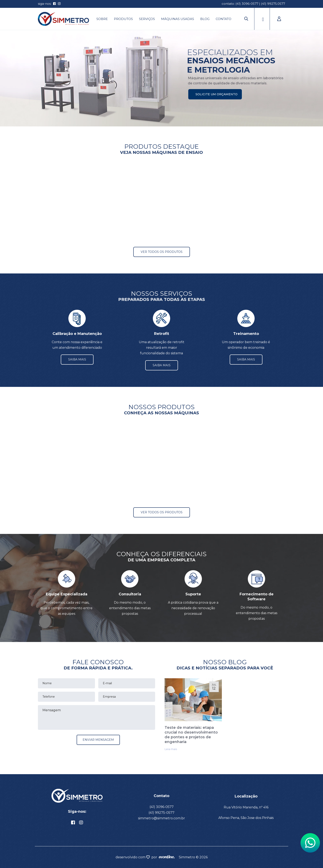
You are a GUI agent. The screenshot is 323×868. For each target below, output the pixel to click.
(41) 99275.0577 (273, 4)
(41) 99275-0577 (161, 813)
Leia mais (171, 749)
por (155, 857)
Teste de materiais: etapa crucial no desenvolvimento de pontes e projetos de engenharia (191, 735)
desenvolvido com (131, 857)
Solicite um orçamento (217, 94)
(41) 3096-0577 (247, 4)
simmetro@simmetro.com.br (161, 818)
